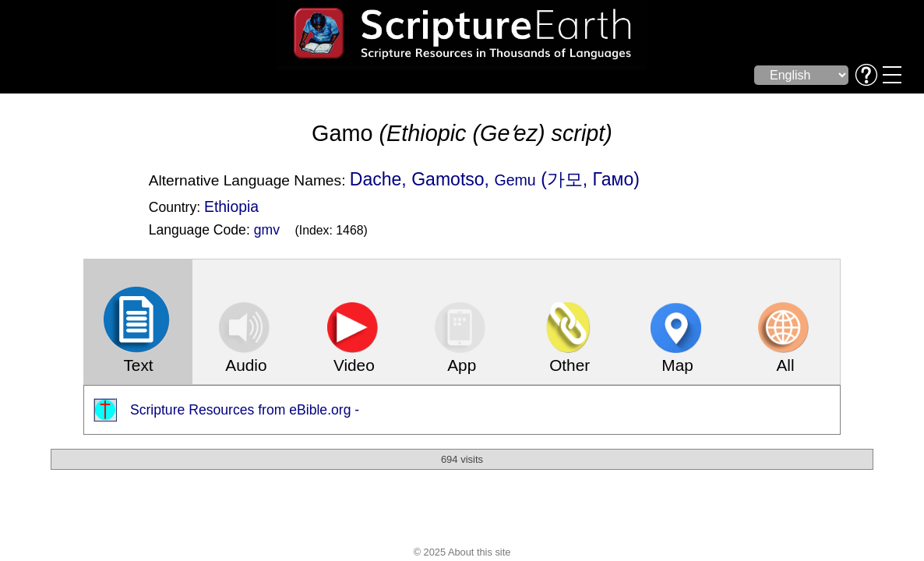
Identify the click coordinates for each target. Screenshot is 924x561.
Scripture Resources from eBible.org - (245, 410)
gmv (267, 230)
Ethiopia (231, 206)
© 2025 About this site (462, 552)
